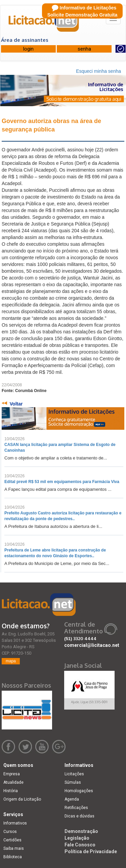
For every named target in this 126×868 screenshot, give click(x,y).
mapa (11, 661)
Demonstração (81, 831)
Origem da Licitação (22, 799)
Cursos (10, 832)
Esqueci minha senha (98, 71)
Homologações (79, 791)
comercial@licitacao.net (92, 645)
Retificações (76, 808)
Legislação (77, 838)
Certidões (12, 840)
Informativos (15, 823)
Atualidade (13, 782)
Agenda (72, 799)
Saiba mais (14, 848)
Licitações (74, 774)
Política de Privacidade (91, 851)
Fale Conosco (80, 845)
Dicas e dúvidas (79, 816)
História (11, 791)
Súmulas (73, 782)
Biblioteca (13, 857)
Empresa (12, 774)
